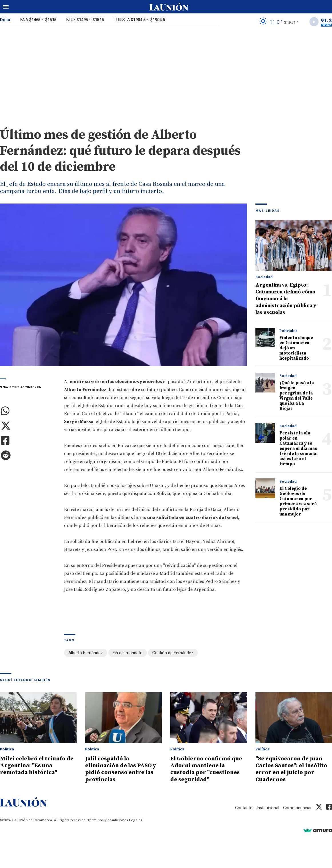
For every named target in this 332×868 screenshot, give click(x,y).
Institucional (267, 808)
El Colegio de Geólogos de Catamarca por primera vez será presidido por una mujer (298, 502)
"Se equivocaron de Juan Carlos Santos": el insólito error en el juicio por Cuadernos (293, 769)
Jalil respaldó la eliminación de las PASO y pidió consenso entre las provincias (121, 769)
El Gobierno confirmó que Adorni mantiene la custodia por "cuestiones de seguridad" (208, 769)
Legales (136, 820)
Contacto (243, 808)
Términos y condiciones (108, 820)
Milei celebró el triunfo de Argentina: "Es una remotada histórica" (35, 766)
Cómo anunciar (297, 808)
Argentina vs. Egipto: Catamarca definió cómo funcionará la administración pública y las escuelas (286, 300)
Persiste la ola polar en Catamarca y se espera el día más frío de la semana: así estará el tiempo (298, 449)
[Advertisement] (166, 74)
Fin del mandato (128, 654)
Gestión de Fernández (173, 654)
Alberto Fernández (86, 654)
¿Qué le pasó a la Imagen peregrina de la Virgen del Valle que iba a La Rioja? (297, 397)
